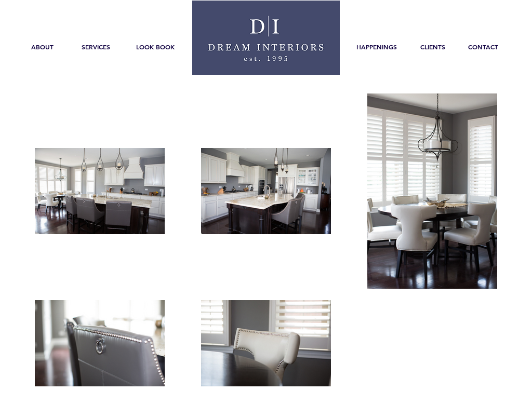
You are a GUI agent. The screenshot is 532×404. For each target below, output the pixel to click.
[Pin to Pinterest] (428, 305)
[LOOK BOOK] (155, 47)
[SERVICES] (96, 47)
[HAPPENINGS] (377, 47)
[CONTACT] (483, 47)
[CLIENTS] (433, 47)
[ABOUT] (42, 47)
